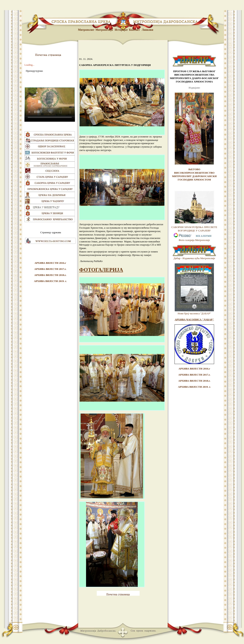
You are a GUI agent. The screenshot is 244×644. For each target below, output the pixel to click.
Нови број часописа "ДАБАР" (194, 313)
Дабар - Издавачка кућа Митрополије (194, 258)
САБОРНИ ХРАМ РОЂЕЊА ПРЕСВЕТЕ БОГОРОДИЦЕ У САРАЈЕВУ (194, 229)
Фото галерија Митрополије (194, 240)
